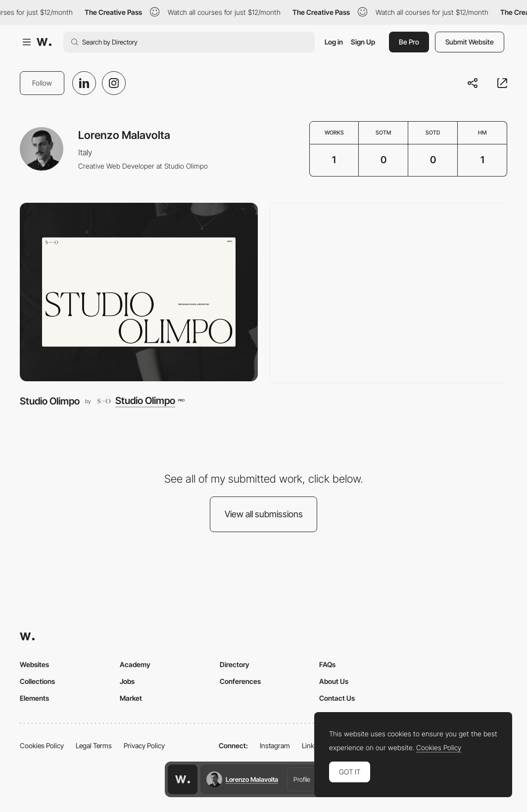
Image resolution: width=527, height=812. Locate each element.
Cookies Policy (42, 745)
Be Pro (409, 42)
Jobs (127, 681)
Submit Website (470, 42)
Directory (235, 664)
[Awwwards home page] (183, 779)
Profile (302, 779)
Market (131, 698)
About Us (334, 681)
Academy (135, 664)
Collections (37, 681)
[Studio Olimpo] (139, 292)
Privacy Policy (144, 745)
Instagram (275, 745)
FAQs (327, 664)
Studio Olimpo (50, 401)
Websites (34, 664)
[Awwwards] (44, 42)
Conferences (240, 681)
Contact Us (337, 698)
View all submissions (264, 514)
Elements (34, 698)
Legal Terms (94, 745)
